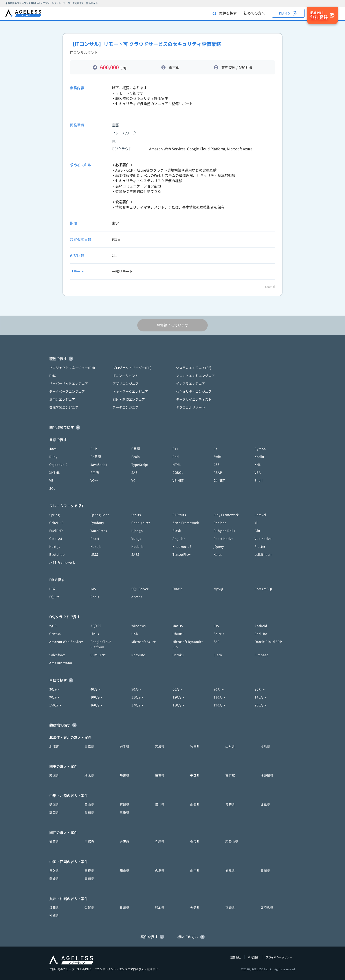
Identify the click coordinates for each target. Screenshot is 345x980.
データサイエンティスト (194, 399)
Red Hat (261, 634)
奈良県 (195, 842)
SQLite (54, 597)
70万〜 (219, 689)
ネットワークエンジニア (130, 392)
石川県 (125, 805)
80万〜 (260, 689)
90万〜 (54, 697)
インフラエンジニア (191, 384)
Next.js (55, 547)
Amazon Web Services (66, 642)
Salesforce (58, 655)
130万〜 (220, 697)
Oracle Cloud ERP (268, 642)
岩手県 (125, 747)
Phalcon (220, 523)
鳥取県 (54, 871)
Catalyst (56, 539)
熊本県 (160, 908)
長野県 (230, 805)
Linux (95, 634)
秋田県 (195, 747)
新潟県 (54, 805)
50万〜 (137, 689)
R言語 (95, 473)
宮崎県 (230, 908)
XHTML (55, 473)
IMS (93, 589)
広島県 (160, 871)
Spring (54, 515)
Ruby (53, 457)
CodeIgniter (141, 523)
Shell (259, 481)
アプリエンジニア (126, 384)
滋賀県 (54, 842)
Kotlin (259, 457)
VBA (258, 473)
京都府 (89, 842)
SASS (135, 555)
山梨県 (195, 805)
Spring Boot (100, 515)
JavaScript (99, 465)
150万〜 (55, 705)
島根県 (89, 871)
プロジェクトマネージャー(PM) (72, 368)
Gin (257, 531)
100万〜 (97, 697)
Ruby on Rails (224, 531)
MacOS (178, 626)
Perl (176, 457)
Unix (135, 634)
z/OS (53, 626)
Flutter (260, 547)
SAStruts (179, 515)
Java (53, 449)
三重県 (125, 813)
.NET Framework (62, 562)
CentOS (55, 634)
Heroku (178, 655)
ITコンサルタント (125, 376)
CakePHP (57, 523)
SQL (52, 488)
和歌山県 (232, 842)
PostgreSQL (264, 589)
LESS (94, 555)
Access (137, 597)
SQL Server (140, 589)
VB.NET (178, 481)
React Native (224, 539)
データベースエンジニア (67, 392)
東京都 (230, 776)
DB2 (52, 589)
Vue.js (136, 539)
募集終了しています (172, 325)
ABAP (218, 473)
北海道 (54, 747)
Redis (95, 597)
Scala (136, 457)
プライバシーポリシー (279, 957)
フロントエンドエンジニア (195, 376)
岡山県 (125, 871)
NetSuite (138, 655)
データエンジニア (126, 407)
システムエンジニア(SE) (194, 368)
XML (258, 465)
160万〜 (97, 705)
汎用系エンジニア (62, 399)
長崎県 (125, 908)
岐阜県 (265, 805)
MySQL (219, 589)
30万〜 (54, 689)
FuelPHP (56, 531)
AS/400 (96, 626)
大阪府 (125, 842)
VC (133, 481)
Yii (256, 523)
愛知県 (89, 813)
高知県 (89, 879)
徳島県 (230, 871)
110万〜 (138, 697)
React (95, 539)
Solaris (219, 634)
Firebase (262, 655)
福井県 (160, 805)
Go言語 (96, 457)
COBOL (178, 473)
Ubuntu (179, 634)
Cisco (218, 655)
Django (137, 531)
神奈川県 (267, 776)
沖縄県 (54, 916)
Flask (177, 531)
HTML (177, 465)
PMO (53, 376)
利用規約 (253, 957)
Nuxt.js (96, 547)
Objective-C (59, 465)
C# (216, 449)
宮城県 (160, 747)
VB (51, 481)
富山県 (89, 805)
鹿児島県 (267, 908)
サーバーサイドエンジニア (69, 384)
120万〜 (179, 697)
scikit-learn (264, 555)
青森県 (89, 747)
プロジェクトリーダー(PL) (132, 368)
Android (261, 626)
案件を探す (225, 14)
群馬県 (125, 776)
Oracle (178, 589)
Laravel (260, 515)
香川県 (265, 871)
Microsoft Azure (144, 642)
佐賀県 (89, 908)
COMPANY (98, 655)
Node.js (137, 547)
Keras (218, 555)
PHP (94, 449)
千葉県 (195, 776)
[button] (172, 359)
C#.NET (219, 481)
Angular (179, 539)
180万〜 (179, 705)
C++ (175, 449)
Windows (139, 626)
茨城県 (54, 776)
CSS (217, 465)
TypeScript (140, 465)
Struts (136, 515)
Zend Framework (186, 523)
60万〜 (178, 689)
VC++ (94, 481)
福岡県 (54, 908)
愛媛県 (54, 879)
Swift (218, 457)
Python (260, 449)
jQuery (219, 547)
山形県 (230, 747)
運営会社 (235, 957)
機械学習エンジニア (64, 407)
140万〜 (261, 697)
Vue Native (263, 539)
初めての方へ (254, 13)
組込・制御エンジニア (129, 399)
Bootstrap (57, 555)
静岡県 (54, 813)
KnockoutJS (182, 547)
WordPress (99, 531)
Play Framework (226, 515)
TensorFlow (182, 555)
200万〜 (261, 705)
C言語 (136, 449)
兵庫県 (160, 842)
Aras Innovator (61, 663)
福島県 (265, 747)
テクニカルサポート (191, 407)
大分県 (195, 908)
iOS (216, 626)
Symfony (97, 523)
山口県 (195, 871)
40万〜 (96, 689)
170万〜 (138, 705)
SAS (134, 473)
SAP (217, 642)
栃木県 (89, 776)
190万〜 (220, 705)
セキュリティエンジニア (194, 392)
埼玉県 (160, 776)
